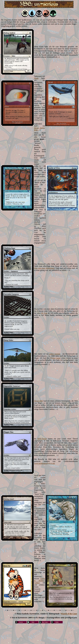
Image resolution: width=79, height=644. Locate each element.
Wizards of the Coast (69, 614)
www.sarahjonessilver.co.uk (44, 463)
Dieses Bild (38, 401)
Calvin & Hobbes (39, 580)
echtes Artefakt (55, 354)
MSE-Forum (42, 439)
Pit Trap (44, 313)
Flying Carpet (55, 358)
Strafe (36, 78)
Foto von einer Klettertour (44, 268)
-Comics (39, 582)
